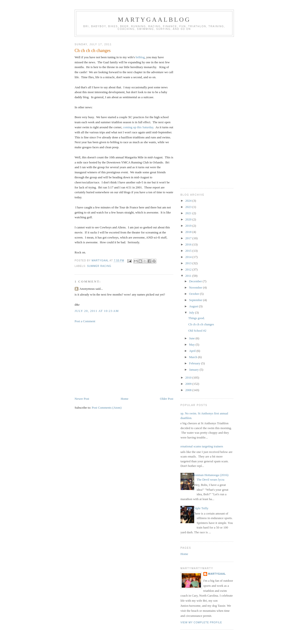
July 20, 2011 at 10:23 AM (97, 311)
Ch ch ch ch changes (201, 324)
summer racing (99, 266)
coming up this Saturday (138, 127)
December (196, 281)
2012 (189, 269)
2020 (189, 219)
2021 (189, 213)
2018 (189, 232)
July (192, 312)
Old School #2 (197, 331)
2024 (189, 201)
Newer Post (82, 399)
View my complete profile (201, 622)
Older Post (167, 399)
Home (125, 399)
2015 (189, 251)
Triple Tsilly (201, 508)
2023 (189, 207)
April (193, 351)
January (194, 370)
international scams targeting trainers (200, 446)
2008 (189, 390)
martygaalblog (154, 20)
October (195, 294)
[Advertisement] (124, 360)
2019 (189, 226)
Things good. (196, 318)
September (196, 300)
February (195, 363)
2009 (189, 384)
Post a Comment (85, 321)
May (192, 345)
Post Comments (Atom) (107, 408)
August (194, 306)
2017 (189, 238)
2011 (189, 276)
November (196, 287)
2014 (189, 257)
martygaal (217, 574)
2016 (189, 244)
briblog (140, 57)
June (192, 338)
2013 (189, 263)
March (194, 357)
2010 (189, 377)
